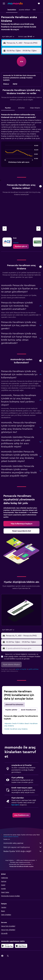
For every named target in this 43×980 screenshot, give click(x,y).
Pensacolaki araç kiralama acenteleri (20, 864)
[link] (21, 246)
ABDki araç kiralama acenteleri (26, 860)
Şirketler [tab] (21, 108)
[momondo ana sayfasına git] (15, 3)
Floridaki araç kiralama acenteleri (20, 862)
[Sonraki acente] (38, 229)
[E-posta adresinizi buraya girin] (23, 648)
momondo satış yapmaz (23, 843)
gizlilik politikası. (34, 669)
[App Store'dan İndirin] (21, 946)
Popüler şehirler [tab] (11, 710)
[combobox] (8, 37)
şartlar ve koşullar (21, 669)
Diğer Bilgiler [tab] (35, 108)
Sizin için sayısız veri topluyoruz (23, 847)
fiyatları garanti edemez (11, 837)
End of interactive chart (4, 161)
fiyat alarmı (15, 805)
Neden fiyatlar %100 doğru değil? (23, 851)
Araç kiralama (9, 860)
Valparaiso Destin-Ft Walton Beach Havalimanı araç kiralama (21, 725)
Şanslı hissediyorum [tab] (28, 710)
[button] (4, 4)
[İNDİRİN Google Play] (7, 946)
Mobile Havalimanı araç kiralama (16, 729)
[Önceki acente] (5, 229)
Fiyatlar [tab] (8, 108)
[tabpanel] (21, 141)
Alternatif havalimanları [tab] (14, 705)
